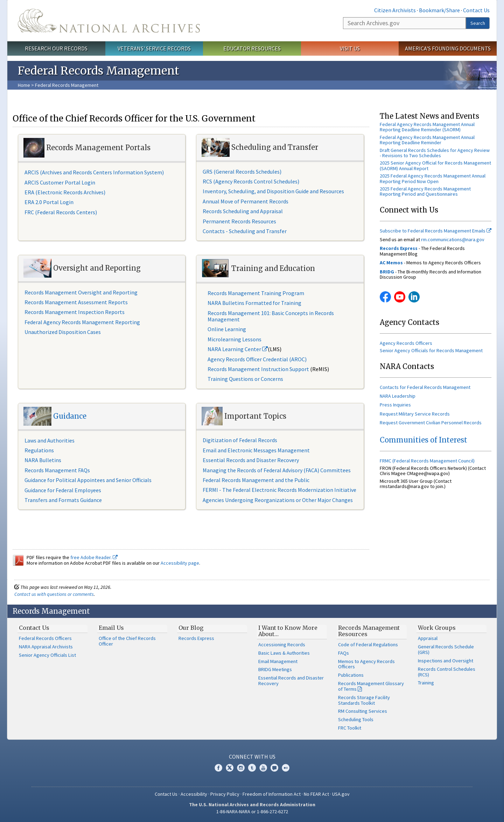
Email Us (111, 628)
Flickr (286, 768)
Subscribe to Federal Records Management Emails (436, 231)
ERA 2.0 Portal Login (49, 202)
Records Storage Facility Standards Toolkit (364, 700)
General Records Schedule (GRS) (446, 649)
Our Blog (191, 628)
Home (24, 85)
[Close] (496, 757)
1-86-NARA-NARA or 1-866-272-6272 (252, 811)
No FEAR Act (316, 794)
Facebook (385, 297)
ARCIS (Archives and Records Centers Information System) (94, 172)
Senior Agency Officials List (47, 655)
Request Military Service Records (415, 414)
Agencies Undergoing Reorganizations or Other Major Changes (278, 500)
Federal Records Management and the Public (256, 480)
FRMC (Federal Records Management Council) (427, 461)
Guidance (70, 416)
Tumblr (252, 768)
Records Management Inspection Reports (75, 312)
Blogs (274, 768)
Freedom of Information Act (272, 794)
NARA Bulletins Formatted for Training (254, 303)
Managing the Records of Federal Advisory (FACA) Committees (277, 470)
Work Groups (437, 628)
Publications (351, 675)
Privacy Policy (225, 794)
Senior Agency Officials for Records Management (431, 350)
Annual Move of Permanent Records (246, 201)
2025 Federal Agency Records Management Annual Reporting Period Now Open (433, 178)
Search (478, 23)
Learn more (447, 809)
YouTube (400, 297)
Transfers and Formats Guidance (63, 500)
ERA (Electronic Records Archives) (65, 192)
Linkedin (414, 297)
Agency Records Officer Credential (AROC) (257, 359)
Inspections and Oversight (446, 661)
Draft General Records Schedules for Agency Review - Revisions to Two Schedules (435, 153)
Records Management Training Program (256, 293)
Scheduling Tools (356, 719)
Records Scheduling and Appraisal (243, 211)
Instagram (241, 768)
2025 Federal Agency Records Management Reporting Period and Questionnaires (425, 191)
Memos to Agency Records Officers (366, 664)
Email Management (278, 661)
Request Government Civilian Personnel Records (431, 423)
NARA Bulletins (43, 460)
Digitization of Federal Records (240, 440)
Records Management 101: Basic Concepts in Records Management (271, 316)
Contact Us (476, 10)
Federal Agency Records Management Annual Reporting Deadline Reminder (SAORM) (427, 127)
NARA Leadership (398, 396)
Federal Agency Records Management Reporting (82, 322)
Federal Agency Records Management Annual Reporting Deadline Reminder (427, 140)
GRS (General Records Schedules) (242, 172)
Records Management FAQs (57, 470)
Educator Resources (252, 48)
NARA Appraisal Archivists (46, 647)
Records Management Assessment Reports (76, 302)
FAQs (344, 653)
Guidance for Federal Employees (63, 490)
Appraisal (428, 638)
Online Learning (227, 329)
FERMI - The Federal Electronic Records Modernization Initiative (279, 490)
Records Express (196, 638)
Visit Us (350, 48)
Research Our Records (56, 48)
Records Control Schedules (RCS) (447, 672)
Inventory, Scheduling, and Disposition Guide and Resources (273, 191)
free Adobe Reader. (94, 557)
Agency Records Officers (406, 343)
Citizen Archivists (395, 10)
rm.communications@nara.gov (453, 239)
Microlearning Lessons (234, 339)
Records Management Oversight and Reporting (81, 292)
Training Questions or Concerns (245, 379)
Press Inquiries (395, 405)
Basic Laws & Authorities (284, 653)
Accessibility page (180, 563)
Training (426, 683)
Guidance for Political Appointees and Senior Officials (88, 480)
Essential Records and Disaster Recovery (251, 460)
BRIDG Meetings (275, 669)
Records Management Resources (369, 631)
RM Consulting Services (363, 711)
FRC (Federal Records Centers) (61, 212)
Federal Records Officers (45, 638)
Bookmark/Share (439, 10)
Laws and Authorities (50, 440)
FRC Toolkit (350, 728)
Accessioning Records (282, 645)
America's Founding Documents (448, 48)
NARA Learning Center (238, 349)
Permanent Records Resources (239, 221)
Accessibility (194, 794)
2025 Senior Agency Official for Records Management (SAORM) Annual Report (435, 165)
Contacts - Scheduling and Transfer (245, 231)
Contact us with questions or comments (54, 594)
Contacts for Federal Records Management (425, 387)
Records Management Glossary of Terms (371, 686)
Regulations (39, 450)
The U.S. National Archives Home (109, 21)
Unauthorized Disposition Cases (63, 332)
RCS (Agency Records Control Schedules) (251, 181)
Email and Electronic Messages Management (256, 450)
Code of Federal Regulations (368, 645)
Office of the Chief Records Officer (127, 641)
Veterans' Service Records (154, 48)
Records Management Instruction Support (259, 369)
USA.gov (341, 794)
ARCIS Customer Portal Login (60, 182)
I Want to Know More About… (288, 631)
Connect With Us (252, 757)
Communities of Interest (423, 440)
